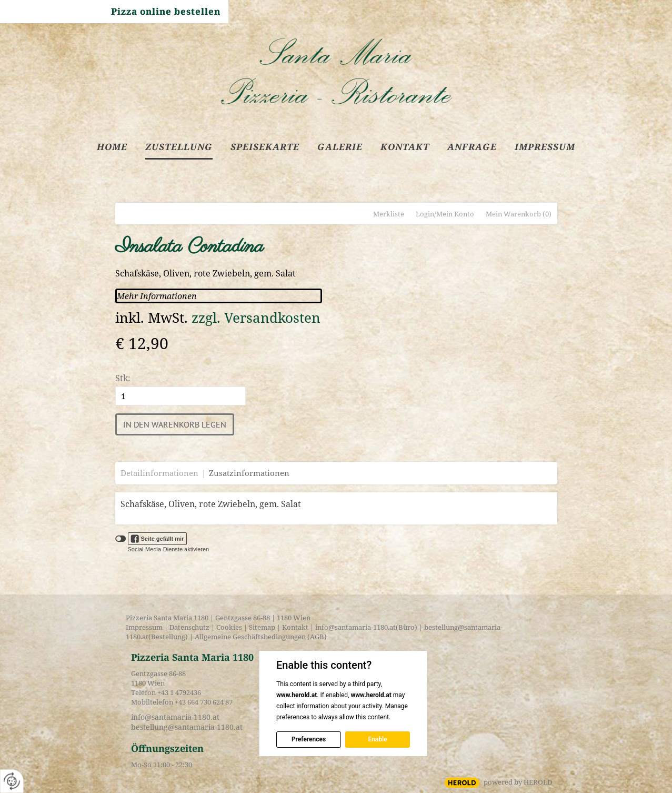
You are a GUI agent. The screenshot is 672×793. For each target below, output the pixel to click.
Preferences (308, 739)
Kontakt (295, 627)
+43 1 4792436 (179, 692)
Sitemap (262, 627)
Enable (377, 739)
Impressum (144, 627)
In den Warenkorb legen (175, 424)
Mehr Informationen (157, 296)
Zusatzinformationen (249, 473)
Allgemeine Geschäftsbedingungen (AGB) (260, 637)
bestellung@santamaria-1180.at (187, 727)
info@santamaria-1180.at (355, 627)
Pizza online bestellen (166, 11)
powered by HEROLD (518, 782)
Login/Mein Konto (445, 214)
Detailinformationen (159, 473)
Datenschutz (189, 627)
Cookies (229, 627)
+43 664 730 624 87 (204, 702)
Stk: (123, 378)
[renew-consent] (12, 781)
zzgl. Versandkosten (256, 318)
